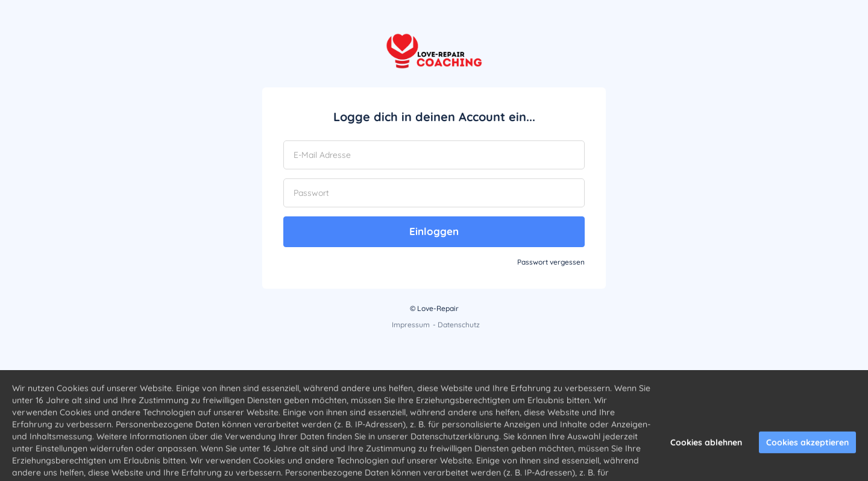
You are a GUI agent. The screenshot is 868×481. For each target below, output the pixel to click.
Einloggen (434, 231)
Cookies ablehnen (706, 458)
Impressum (411, 325)
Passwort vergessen (551, 262)
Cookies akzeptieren (807, 458)
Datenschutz (459, 325)
